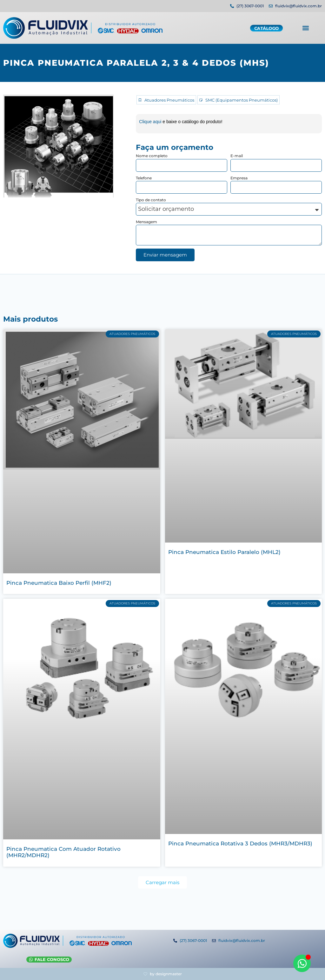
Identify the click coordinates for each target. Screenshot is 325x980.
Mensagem (146, 222)
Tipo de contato (151, 200)
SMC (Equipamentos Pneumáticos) (242, 100)
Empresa (239, 178)
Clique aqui (151, 122)
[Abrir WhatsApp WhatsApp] (302, 963)
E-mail (237, 156)
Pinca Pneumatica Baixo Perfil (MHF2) (59, 583)
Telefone (144, 178)
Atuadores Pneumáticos (169, 100)
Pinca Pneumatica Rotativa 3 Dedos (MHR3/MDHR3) (240, 843)
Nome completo (152, 156)
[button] (305, 27)
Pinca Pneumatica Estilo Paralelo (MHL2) (224, 552)
